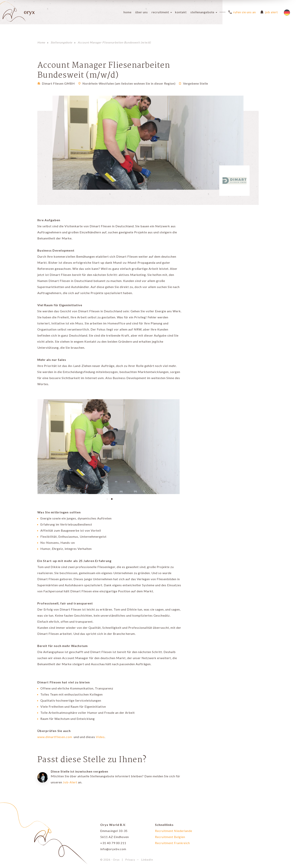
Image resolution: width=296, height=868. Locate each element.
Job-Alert (70, 782)
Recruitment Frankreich (172, 843)
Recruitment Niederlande (174, 831)
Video (100, 737)
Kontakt (181, 12)
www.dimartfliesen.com (55, 737)
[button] (107, 499)
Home (128, 12)
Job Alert (269, 12)
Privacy (130, 860)
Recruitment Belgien (170, 837)
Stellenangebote (202, 12)
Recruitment (160, 12)
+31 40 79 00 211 (113, 843)
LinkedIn (147, 860)
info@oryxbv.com (113, 849)
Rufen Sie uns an (242, 12)
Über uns (142, 12)
